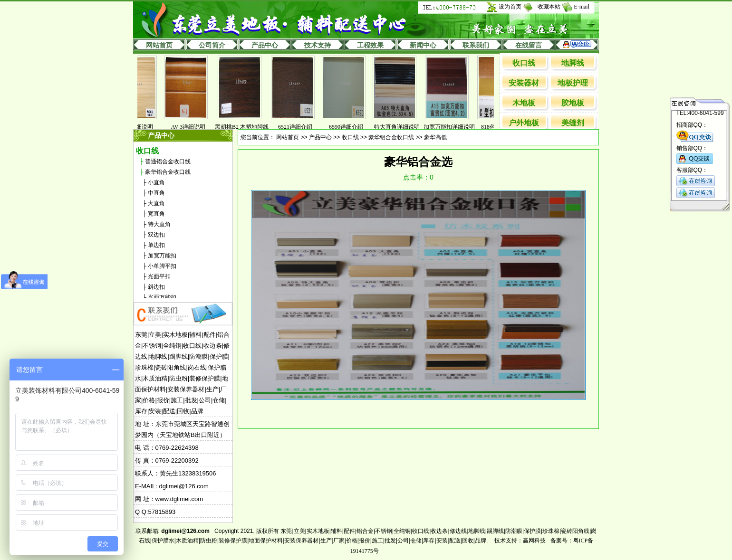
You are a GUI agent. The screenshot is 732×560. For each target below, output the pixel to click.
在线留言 (529, 45)
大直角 (156, 203)
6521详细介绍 (302, 127)
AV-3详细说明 (196, 127)
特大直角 (159, 224)
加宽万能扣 (162, 256)
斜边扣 (156, 287)
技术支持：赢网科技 (520, 541)
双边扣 (156, 235)
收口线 (524, 63)
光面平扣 (159, 276)
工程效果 (370, 45)
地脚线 (573, 63)
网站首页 (159, 45)
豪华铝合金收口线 (168, 172)
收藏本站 (549, 7)
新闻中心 (423, 45)
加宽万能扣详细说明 (456, 127)
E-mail (582, 7)
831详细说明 (144, 127)
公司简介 (212, 45)
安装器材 (524, 83)
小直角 (156, 182)
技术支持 (318, 45)
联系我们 (476, 45)
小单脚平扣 (162, 266)
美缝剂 (573, 123)
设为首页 (510, 7)
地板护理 (573, 83)
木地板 (524, 103)
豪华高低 (435, 137)
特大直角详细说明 (404, 127)
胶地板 (573, 103)
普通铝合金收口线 (168, 161)
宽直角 (156, 214)
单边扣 (156, 245)
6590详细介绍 (353, 127)
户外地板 (524, 123)
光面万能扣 (162, 297)
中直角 (156, 193)
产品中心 (265, 45)
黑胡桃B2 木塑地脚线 (249, 127)
